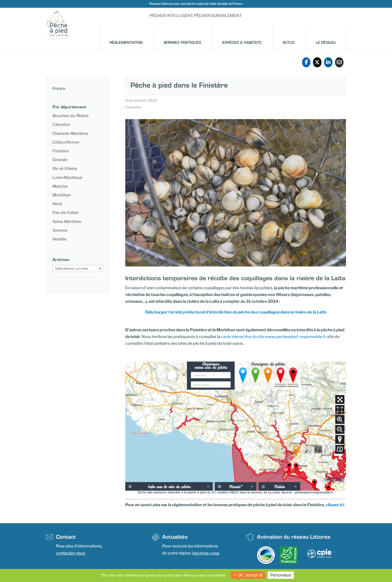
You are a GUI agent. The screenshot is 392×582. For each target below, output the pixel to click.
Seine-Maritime (67, 222)
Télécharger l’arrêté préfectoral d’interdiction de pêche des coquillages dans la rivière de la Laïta (235, 312)
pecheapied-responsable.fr (314, 492)
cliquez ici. (335, 505)
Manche (60, 186)
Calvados (61, 124)
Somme (60, 230)
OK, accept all (248, 575)
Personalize (281, 575)
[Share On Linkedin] (328, 62)
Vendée (59, 239)
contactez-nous (71, 553)
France (59, 88)
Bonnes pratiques (182, 43)
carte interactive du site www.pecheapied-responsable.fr (274, 337)
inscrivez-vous (206, 553)
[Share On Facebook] (306, 62)
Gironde (60, 160)
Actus (289, 43)
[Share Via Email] (339, 62)
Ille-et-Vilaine (65, 169)
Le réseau (326, 43)
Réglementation (126, 43)
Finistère (61, 151)
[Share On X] (317, 62)
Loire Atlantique (67, 178)
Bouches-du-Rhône (70, 116)
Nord (57, 204)
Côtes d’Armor (66, 142)
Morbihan (61, 195)
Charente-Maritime (70, 133)
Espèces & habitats (242, 43)
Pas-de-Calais (65, 213)
